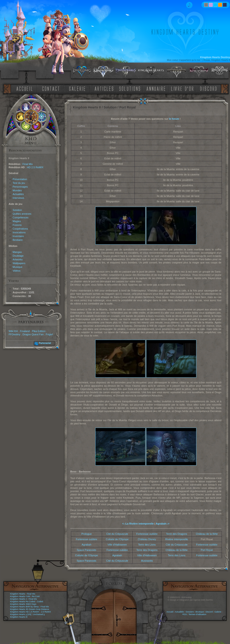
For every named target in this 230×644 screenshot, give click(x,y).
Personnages (20, 187)
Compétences (21, 217)
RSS (185, 614)
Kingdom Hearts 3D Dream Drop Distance (30, 609)
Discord (209, 612)
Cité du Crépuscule (117, 534)
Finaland (25, 331)
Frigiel (49, 334)
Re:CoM (36, 596)
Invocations (19, 232)
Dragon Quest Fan (33, 334)
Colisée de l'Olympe (117, 539)
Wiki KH (13, 331)
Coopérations (20, 229)
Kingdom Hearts (18, 594)
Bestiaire (18, 240)
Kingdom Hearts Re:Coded (23, 602)
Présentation (20, 179)
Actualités (18, 194)
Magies (17, 221)
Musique (18, 267)
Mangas (17, 252)
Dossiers (190, 612)
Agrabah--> (163, 524)
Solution (17, 210)
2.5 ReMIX (46, 612)
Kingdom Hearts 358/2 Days (23, 604)
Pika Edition (39, 331)
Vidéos (16, 271)
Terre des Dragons (177, 534)
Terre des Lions (147, 545)
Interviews (18, 198)
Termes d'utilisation (197, 614)
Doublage (18, 256)
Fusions (17, 225)
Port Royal (207, 550)
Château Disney (147, 539)
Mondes (17, 190)
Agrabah (87, 545)
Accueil (170, 612)
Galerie (218, 612)
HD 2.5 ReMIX (35, 167)
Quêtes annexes (22, 214)
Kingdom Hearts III (19, 617)
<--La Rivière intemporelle (138, 524)
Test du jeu (19, 183)
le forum (174, 119)
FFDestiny (14, 334)
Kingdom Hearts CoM (20, 596)
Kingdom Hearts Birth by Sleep (24, 607)
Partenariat (45, 343)
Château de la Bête (207, 534)
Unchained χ (39, 614)
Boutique (200, 612)
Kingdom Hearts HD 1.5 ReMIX (25, 612)
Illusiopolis (147, 561)
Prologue (86, 534)
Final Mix (28, 164)
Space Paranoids (87, 550)
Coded (40, 602)
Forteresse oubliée (147, 534)
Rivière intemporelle (177, 539)
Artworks (18, 259)
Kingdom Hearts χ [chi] (21, 614)
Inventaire (18, 236)
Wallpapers (19, 263)
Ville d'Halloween (117, 545)
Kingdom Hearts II (18, 599)
